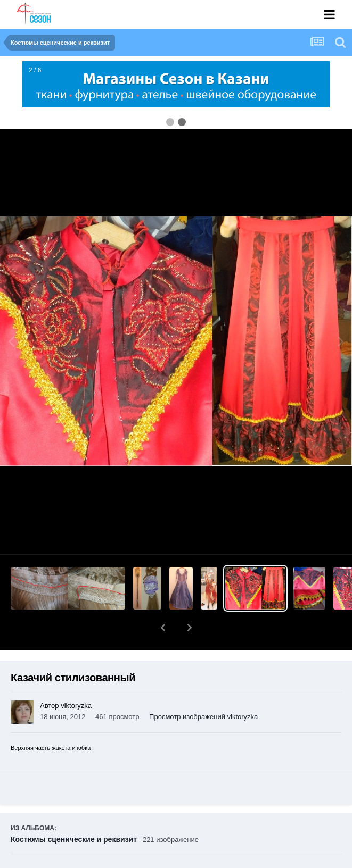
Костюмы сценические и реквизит (74, 812)
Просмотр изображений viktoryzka (203, 689)
